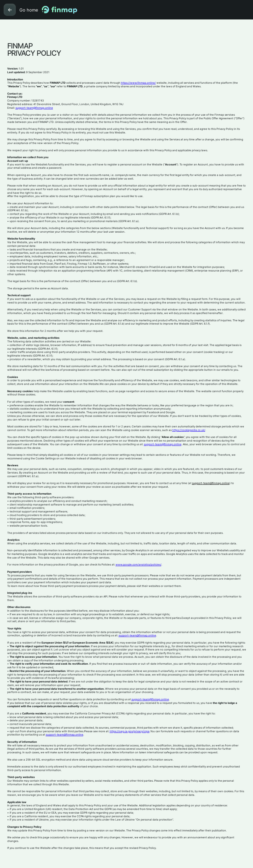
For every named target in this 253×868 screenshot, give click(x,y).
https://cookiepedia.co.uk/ (189, 430)
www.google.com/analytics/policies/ (139, 565)
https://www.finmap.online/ (138, 83)
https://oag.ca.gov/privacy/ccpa (130, 731)
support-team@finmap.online (34, 108)
